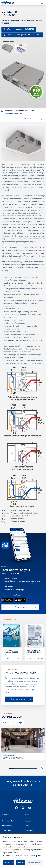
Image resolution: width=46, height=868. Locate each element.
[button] (42, 768)
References (29, 830)
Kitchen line (6, 830)
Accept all (9, 862)
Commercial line (8, 821)
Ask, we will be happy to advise (23, 783)
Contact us (34, 119)
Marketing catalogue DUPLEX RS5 (11, 652)
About (27, 826)
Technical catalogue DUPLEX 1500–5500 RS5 (34, 652)
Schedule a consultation (19, 699)
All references (13, 723)
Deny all (20, 862)
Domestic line (7, 826)
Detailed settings (34, 862)
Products (28, 821)
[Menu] (42, 3)
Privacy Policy (37, 856)
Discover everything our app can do (20, 607)
